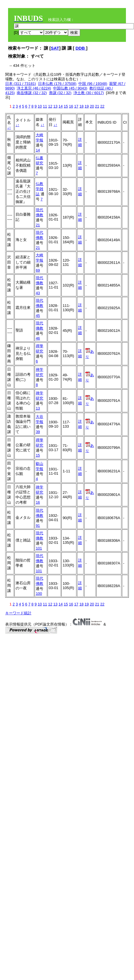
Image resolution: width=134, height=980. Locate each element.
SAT (55, 48)
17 (76, 106)
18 (81, 106)
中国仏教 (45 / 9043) (70, 88)
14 (61, 106)
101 (39, 548)
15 (66, 106)
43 (38, 293)
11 (45, 106)
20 (92, 106)
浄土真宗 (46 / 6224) (34, 88)
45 (38, 316)
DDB (81, 48)
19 (87, 106)
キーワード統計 (18, 613)
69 (38, 270)
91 (38, 526)
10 (40, 106)
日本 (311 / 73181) (21, 84)
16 (71, 106)
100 (39, 594)
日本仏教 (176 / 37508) (57, 84)
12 (50, 106)
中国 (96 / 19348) (93, 84)
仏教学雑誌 (39, 189)
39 (38, 432)
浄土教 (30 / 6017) (89, 93)
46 (38, 338)
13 (55, 106)
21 (97, 106)
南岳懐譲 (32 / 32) (32, 93)
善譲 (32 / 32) (60, 93)
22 (102, 106)
